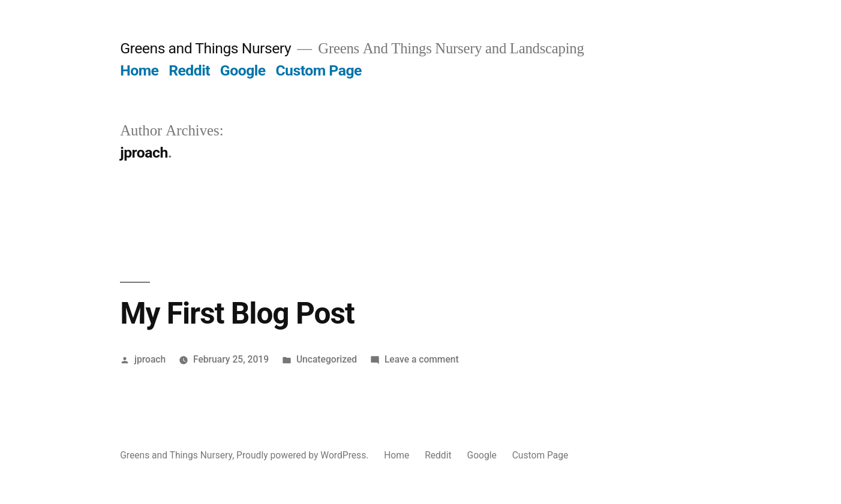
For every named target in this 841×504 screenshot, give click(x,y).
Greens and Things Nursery (205, 48)
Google (243, 70)
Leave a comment (422, 359)
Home (139, 70)
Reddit (189, 70)
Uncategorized (327, 359)
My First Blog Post (237, 313)
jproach (150, 359)
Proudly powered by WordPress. (304, 455)
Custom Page (319, 70)
